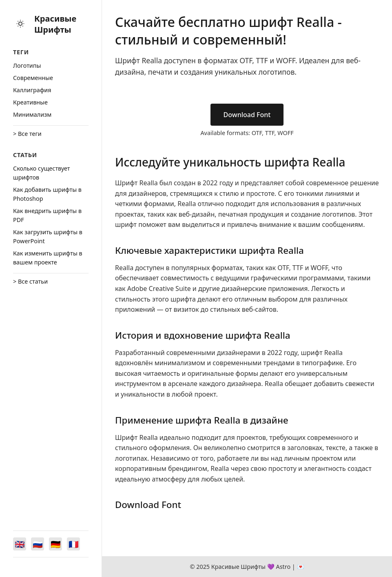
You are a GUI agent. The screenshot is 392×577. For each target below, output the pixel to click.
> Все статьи (30, 281)
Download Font (247, 115)
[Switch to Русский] (38, 544)
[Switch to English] (20, 544)
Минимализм (32, 114)
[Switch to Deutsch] (55, 544)
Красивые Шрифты (55, 24)
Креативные (30, 102)
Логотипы (27, 65)
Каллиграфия (32, 90)
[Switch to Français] (73, 544)
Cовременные (33, 78)
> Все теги (27, 134)
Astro (283, 567)
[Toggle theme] (20, 24)
